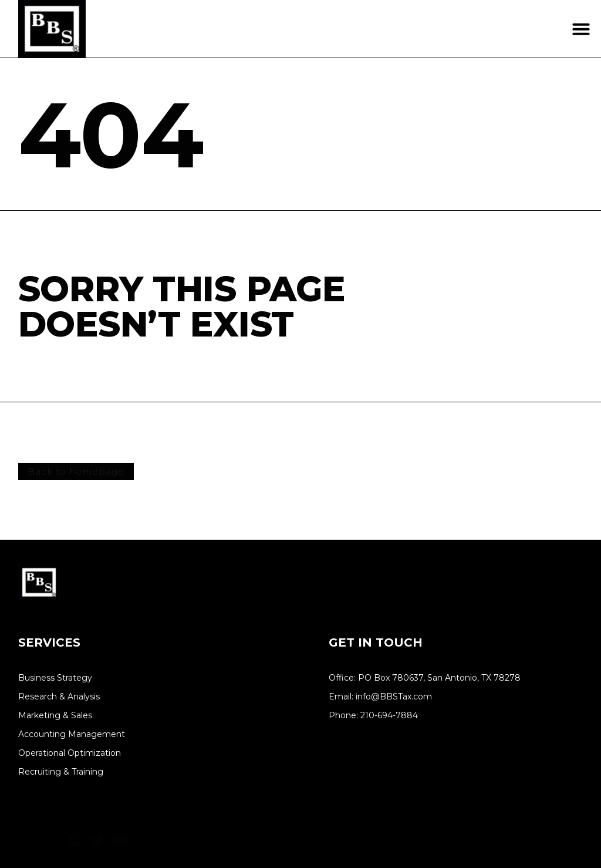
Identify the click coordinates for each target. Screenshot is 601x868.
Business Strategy (55, 678)
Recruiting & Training (61, 772)
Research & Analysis (59, 697)
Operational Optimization (70, 753)
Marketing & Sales (55, 716)
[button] (581, 29)
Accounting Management (72, 734)
